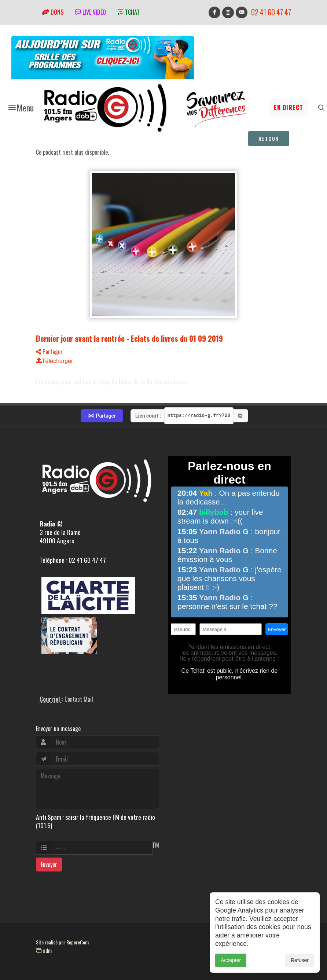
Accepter (231, 964)
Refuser (300, 964)
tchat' (129, 12)
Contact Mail (79, 699)
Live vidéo (91, 12)
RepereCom (78, 942)
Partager (49, 352)
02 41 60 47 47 (271, 12)
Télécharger (54, 361)
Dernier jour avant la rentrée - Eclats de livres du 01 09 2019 (129, 338)
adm (44, 950)
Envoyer (49, 865)
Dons (53, 12)
